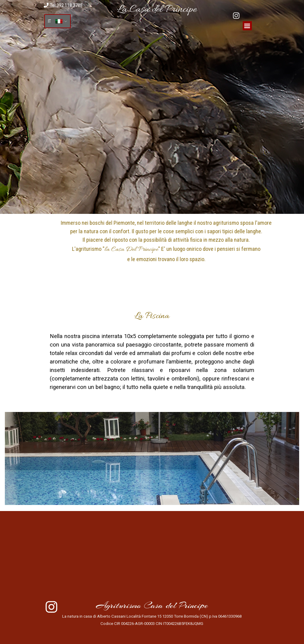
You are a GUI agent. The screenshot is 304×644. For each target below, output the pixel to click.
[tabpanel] (157, 10)
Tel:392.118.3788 (63, 5)
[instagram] (236, 16)
